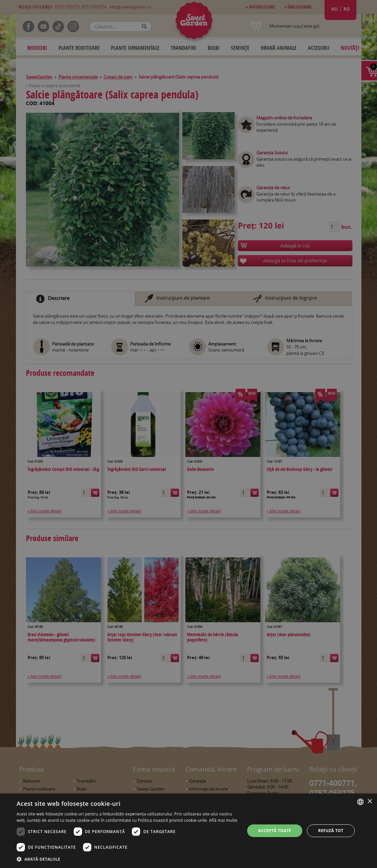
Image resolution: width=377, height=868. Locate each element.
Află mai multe (223, 820)
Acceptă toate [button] (275, 831)
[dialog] (188, 831)
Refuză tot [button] (331, 831)
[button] (127, 859)
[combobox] (360, 802)
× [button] (370, 802)
